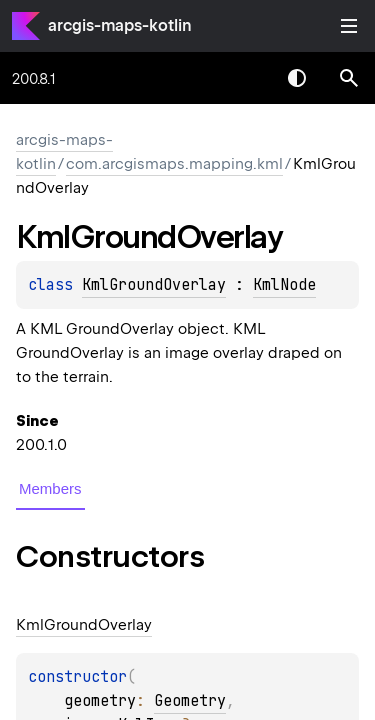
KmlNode (284, 285)
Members (50, 488)
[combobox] (245, 78)
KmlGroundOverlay (154, 285)
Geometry (190, 701)
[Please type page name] (349, 78)
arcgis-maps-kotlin (120, 25)
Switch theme (297, 78)
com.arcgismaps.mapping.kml (174, 164)
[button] (349, 78)
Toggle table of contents (349, 26)
